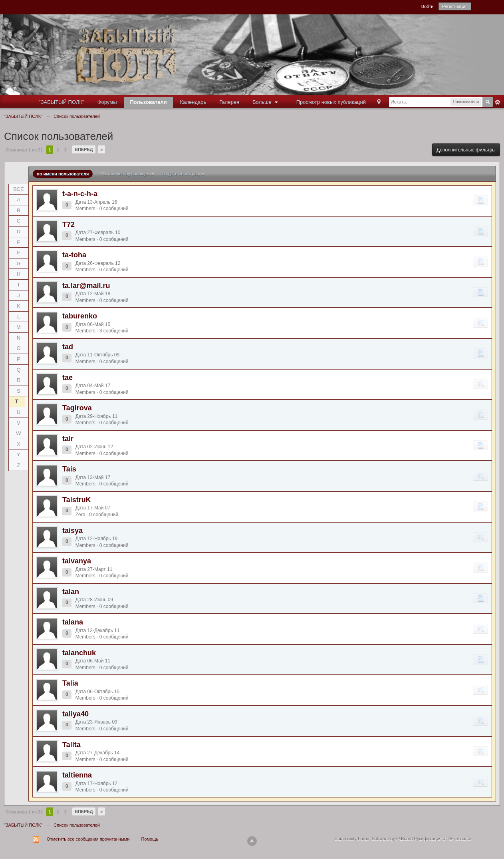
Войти (428, 6)
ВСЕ (18, 189)
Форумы (107, 102)
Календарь (193, 102)
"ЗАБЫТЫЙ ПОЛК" (62, 102)
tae (67, 378)
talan (71, 592)
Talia (70, 683)
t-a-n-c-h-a (80, 194)
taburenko (80, 316)
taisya (72, 531)
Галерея (229, 102)
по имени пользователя (63, 174)
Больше (266, 102)
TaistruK (77, 500)
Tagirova (77, 408)
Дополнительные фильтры (466, 150)
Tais (69, 469)
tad (68, 347)
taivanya (77, 561)
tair (68, 439)
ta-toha (74, 255)
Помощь (150, 839)
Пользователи (149, 102)
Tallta (71, 745)
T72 (68, 225)
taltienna (77, 775)
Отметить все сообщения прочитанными (88, 839)
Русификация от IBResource (442, 839)
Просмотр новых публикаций (331, 102)
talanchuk (79, 653)
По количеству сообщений (128, 174)
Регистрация (455, 6)
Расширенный (498, 102)
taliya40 (75, 714)
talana (73, 622)
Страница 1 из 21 (24, 150)
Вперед (84, 149)
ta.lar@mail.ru (86, 286)
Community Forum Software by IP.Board (373, 839)
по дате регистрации (183, 174)
